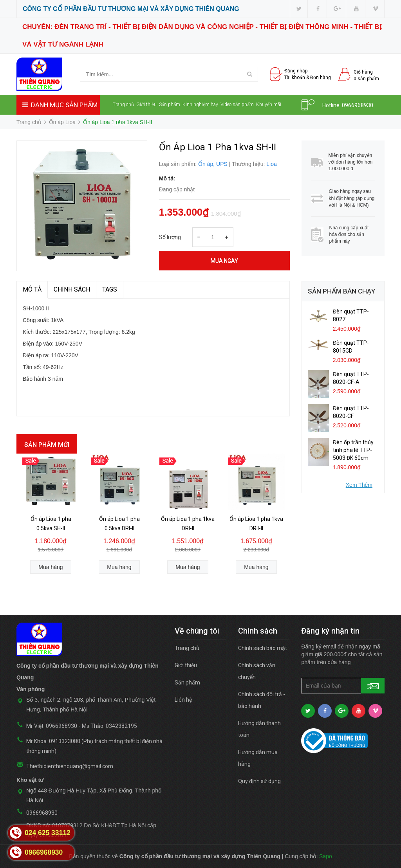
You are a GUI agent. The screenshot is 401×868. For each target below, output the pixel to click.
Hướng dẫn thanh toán (259, 729)
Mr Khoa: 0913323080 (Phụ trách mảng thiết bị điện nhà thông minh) (94, 746)
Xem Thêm (359, 485)
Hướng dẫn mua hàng (258, 758)
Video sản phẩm (237, 104)
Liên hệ (120, 124)
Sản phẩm (170, 104)
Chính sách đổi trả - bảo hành (262, 700)
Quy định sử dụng (259, 781)
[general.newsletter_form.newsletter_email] (343, 686)
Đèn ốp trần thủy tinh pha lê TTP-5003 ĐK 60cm (353, 450)
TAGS (110, 289)
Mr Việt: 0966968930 (52, 726)
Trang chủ (123, 104)
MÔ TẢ (32, 289)
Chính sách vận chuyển (257, 671)
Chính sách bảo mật (263, 648)
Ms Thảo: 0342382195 (109, 726)
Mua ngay (224, 261)
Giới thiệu (146, 104)
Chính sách (72, 289)
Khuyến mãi (269, 104)
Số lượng (170, 237)
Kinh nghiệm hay (200, 104)
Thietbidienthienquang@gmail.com (70, 766)
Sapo (326, 856)
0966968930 (358, 105)
